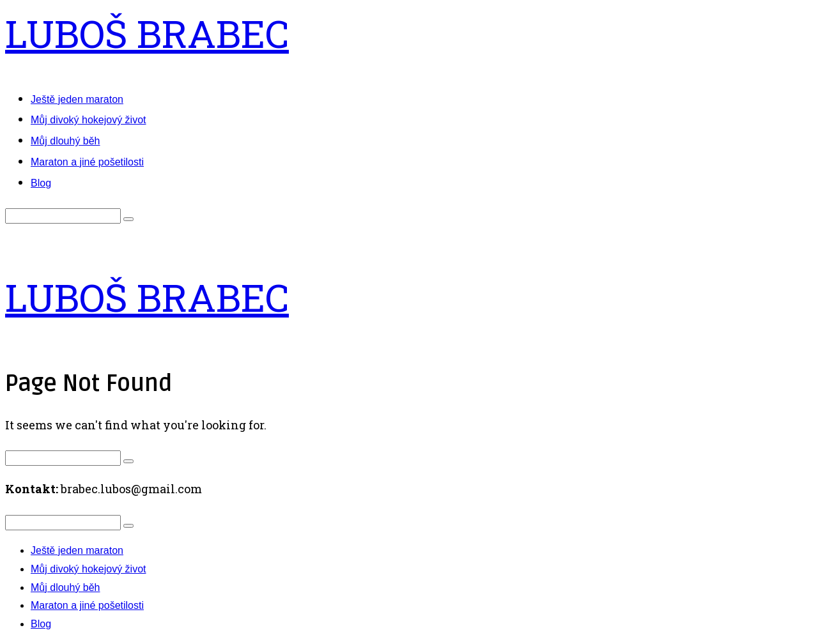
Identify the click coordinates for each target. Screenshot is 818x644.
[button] (128, 219)
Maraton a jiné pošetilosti (87, 162)
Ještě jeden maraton (77, 99)
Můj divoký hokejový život (89, 120)
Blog (41, 183)
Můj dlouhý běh (66, 141)
